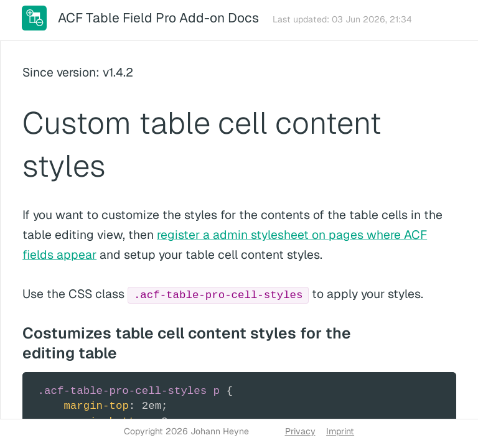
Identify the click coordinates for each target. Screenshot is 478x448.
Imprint (340, 431)
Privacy (300, 431)
